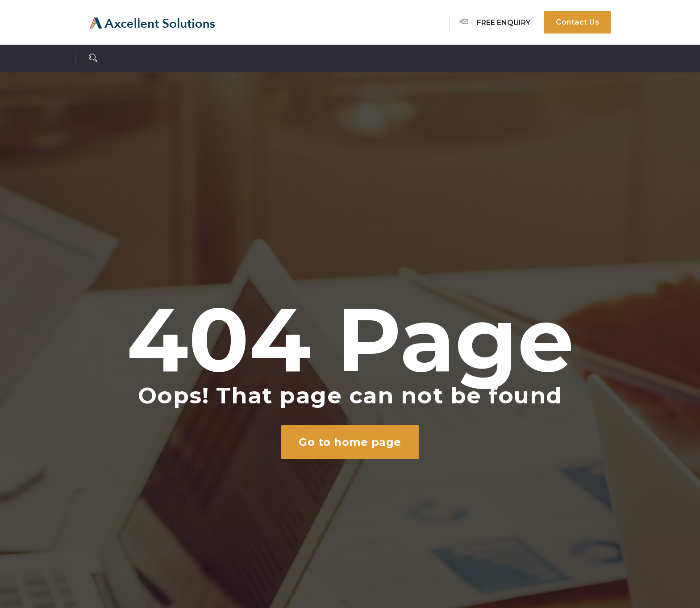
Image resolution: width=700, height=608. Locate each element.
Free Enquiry (495, 22)
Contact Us (577, 22)
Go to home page (350, 442)
